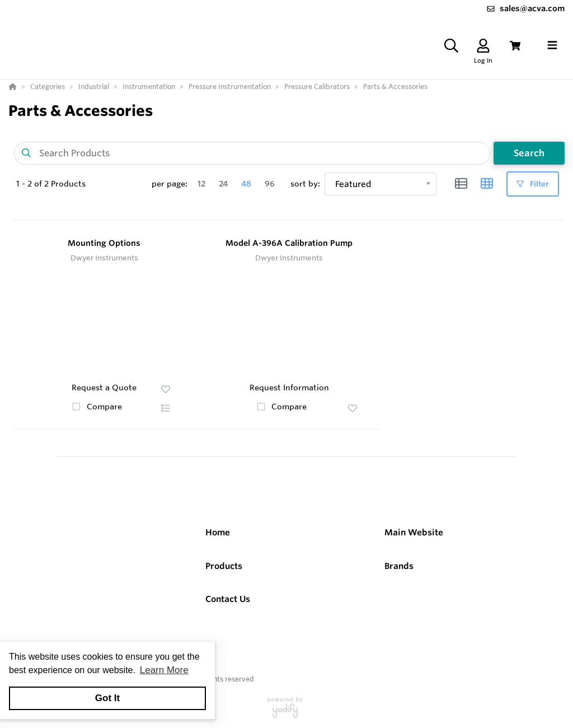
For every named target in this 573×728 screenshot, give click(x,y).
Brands (399, 566)
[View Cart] (515, 46)
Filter (533, 184)
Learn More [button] (164, 670)
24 (223, 184)
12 (201, 184)
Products (224, 566)
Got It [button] (107, 698)
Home (218, 532)
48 (246, 184)
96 (270, 184)
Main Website (414, 532)
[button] (166, 408)
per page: (170, 184)
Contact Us (228, 599)
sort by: (305, 184)
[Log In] (483, 46)
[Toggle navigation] (552, 45)
